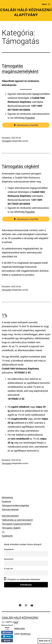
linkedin (7, 636)
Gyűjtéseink (7, 536)
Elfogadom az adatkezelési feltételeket (22, 579)
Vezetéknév (9, 549)
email (7, 640)
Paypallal (30, 118)
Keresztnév (9, 559)
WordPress (25, 634)
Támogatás (6, 141)
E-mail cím (9, 569)
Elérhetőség (7, 498)
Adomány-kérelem (10, 516)
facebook (7, 632)
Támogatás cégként (20, 166)
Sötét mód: (45, 641)
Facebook (6, 501)
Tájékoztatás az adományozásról (17, 520)
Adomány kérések (10, 509)
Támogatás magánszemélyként (17, 524)
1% (5, 315)
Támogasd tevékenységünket (15, 505)
